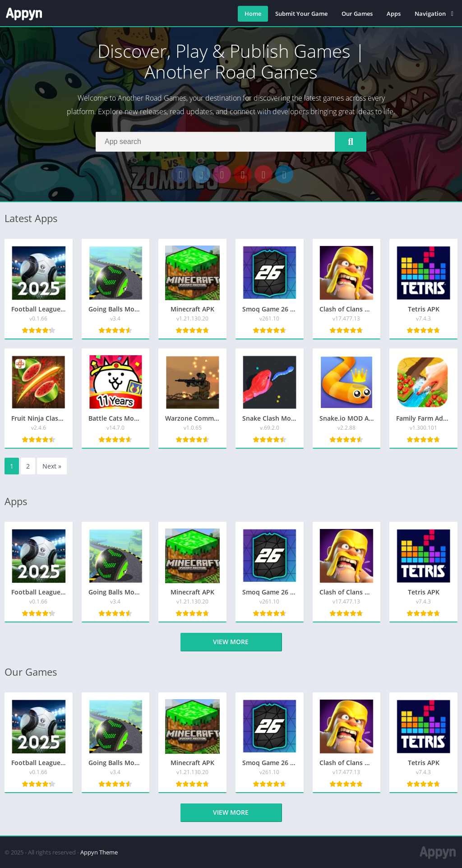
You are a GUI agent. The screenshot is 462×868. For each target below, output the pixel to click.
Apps (394, 14)
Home (253, 14)
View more (231, 642)
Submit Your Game (301, 14)
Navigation (430, 14)
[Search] (231, 142)
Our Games (357, 14)
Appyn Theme (99, 852)
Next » (52, 466)
